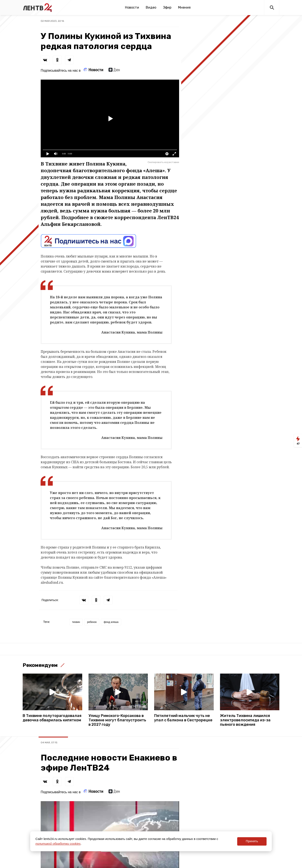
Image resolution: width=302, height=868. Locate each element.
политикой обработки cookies (58, 844)
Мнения (184, 7)
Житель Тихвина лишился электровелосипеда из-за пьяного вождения (245, 720)
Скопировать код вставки (163, 162)
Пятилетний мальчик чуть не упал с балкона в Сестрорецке (183, 718)
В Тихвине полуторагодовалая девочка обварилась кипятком (52, 718)
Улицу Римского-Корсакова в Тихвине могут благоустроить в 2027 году (117, 720)
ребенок (92, 622)
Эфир (167, 7)
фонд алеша (111, 622)
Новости (132, 7)
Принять (252, 841)
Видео (151, 7)
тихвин (76, 622)
